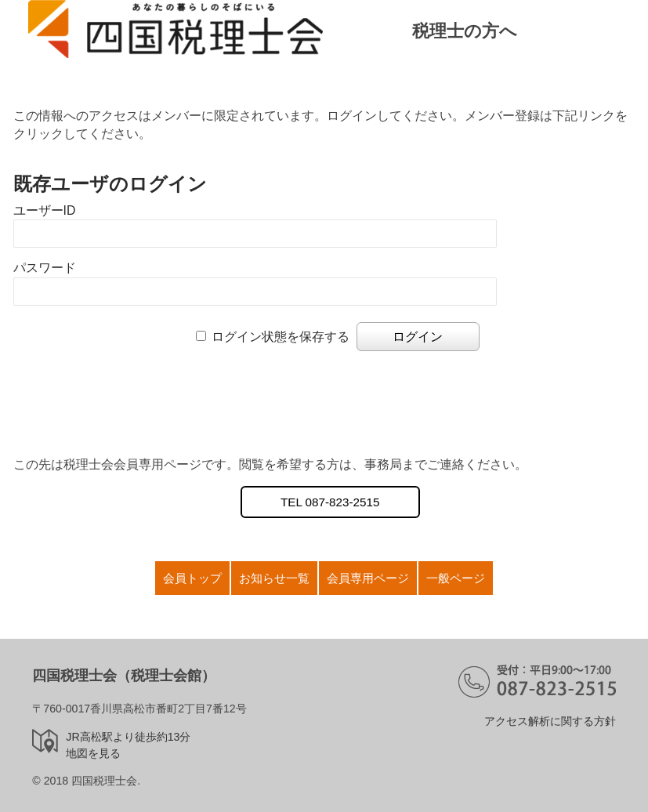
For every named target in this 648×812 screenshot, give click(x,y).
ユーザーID (45, 210)
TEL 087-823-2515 (330, 502)
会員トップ (192, 578)
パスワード (45, 268)
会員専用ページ (368, 578)
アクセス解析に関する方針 (550, 721)
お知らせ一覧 (274, 578)
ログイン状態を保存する (281, 337)
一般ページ (456, 578)
